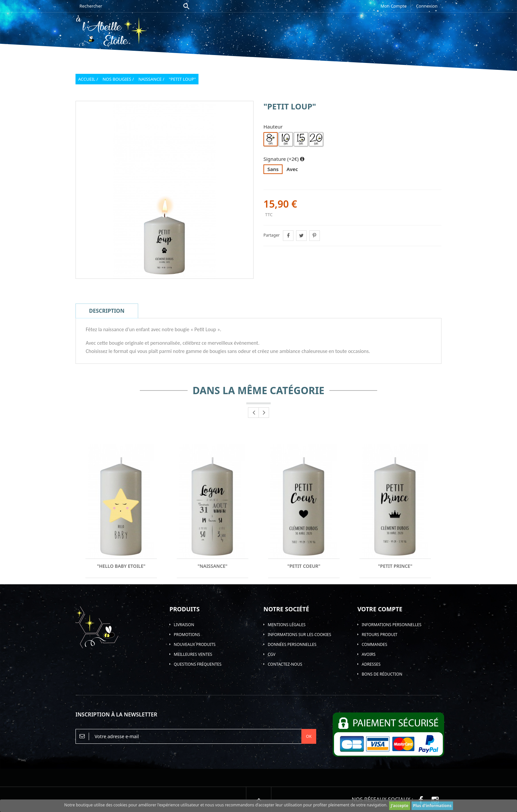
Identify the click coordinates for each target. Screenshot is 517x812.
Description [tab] (107, 311)
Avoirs (369, 654)
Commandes (374, 644)
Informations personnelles (392, 625)
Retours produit (380, 635)
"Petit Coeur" (304, 566)
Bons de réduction (382, 674)
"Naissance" (213, 566)
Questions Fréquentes (198, 664)
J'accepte (399, 806)
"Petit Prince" (395, 566)
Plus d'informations (432, 806)
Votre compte (380, 609)
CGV (272, 654)
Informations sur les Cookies (299, 635)
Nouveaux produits (195, 644)
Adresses (371, 664)
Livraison (184, 625)
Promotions (187, 635)
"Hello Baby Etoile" (121, 566)
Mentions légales (287, 625)
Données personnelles (292, 644)
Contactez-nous (285, 664)
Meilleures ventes (193, 654)
